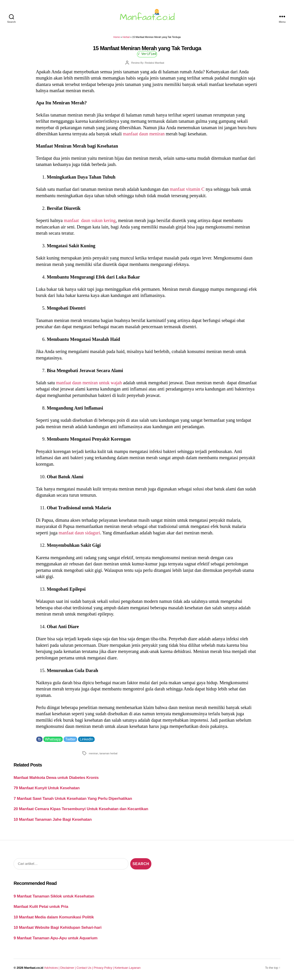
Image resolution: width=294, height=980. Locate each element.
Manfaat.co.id (34, 968)
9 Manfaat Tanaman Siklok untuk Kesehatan (54, 896)
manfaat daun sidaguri (79, 533)
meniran (93, 753)
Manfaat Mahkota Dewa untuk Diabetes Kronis (56, 778)
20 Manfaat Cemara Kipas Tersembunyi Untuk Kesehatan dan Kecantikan (81, 809)
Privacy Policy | (104, 968)
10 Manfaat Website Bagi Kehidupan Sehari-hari (58, 927)
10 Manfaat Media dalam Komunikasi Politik (54, 917)
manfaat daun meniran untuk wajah (89, 383)
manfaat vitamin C (187, 189)
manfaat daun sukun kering (90, 220)
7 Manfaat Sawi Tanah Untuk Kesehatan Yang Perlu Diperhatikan (73, 798)
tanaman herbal (108, 753)
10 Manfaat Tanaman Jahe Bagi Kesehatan (53, 819)
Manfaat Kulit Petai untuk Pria (41, 906)
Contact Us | (85, 968)
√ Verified (147, 54)
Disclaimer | (68, 968)
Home (117, 37)
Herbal (126, 37)
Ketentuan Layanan (128, 968)
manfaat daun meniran (144, 134)
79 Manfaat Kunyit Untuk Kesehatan (47, 788)
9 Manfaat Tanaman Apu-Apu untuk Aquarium (55, 938)
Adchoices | (52, 968)
